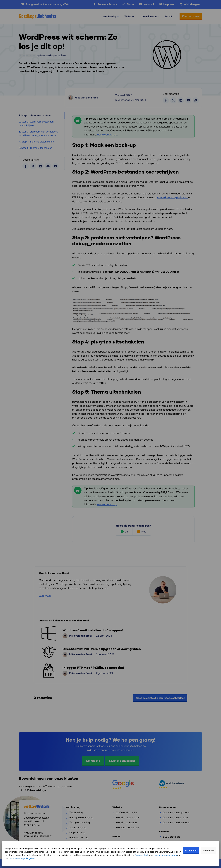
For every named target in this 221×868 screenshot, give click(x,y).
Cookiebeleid (141, 855)
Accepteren (191, 850)
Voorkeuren (208, 850)
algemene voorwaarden (165, 855)
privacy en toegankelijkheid (22, 858)
